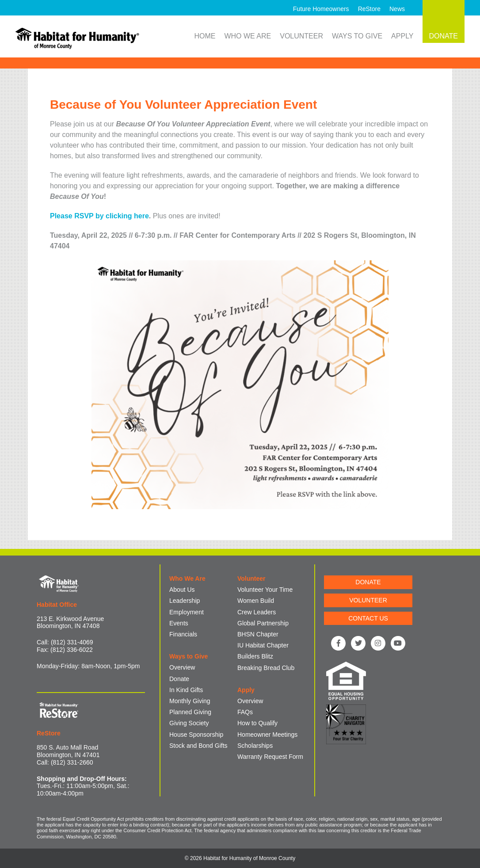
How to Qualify (257, 723)
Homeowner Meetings (267, 735)
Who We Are (248, 36)
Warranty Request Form (270, 757)
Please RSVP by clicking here (99, 216)
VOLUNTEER (368, 600)
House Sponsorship (196, 735)
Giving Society (189, 723)
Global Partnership (263, 623)
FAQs (245, 712)
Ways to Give (357, 36)
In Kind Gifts (186, 690)
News (397, 9)
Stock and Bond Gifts (198, 746)
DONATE (368, 582)
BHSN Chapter (258, 634)
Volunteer (301, 36)
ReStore (369, 9)
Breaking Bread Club (266, 668)
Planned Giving (190, 712)
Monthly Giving (190, 701)
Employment (187, 612)
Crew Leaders (257, 612)
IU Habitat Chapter (263, 645)
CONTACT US (368, 618)
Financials (183, 634)
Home (205, 36)
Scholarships (255, 746)
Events (179, 623)
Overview (182, 667)
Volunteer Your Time (265, 590)
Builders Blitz (255, 656)
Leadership (185, 601)
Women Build (256, 601)
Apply (402, 36)
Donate (179, 679)
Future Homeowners (321, 9)
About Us (182, 590)
